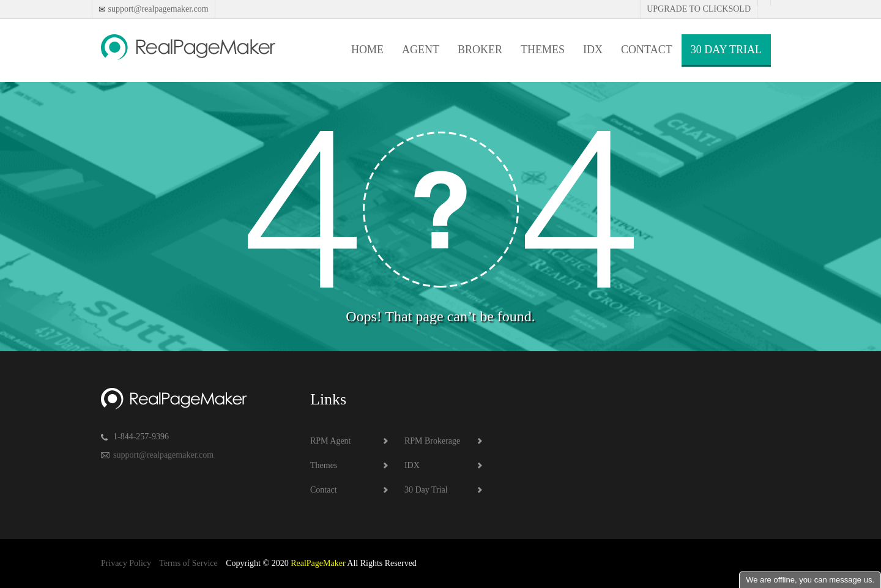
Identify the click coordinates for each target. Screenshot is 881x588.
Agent (421, 50)
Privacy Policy (126, 563)
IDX (593, 50)
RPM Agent (331, 441)
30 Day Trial (726, 50)
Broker (480, 50)
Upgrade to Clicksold (699, 9)
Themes (543, 50)
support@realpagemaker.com (157, 9)
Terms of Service (188, 563)
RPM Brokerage (432, 441)
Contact (647, 50)
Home (367, 50)
